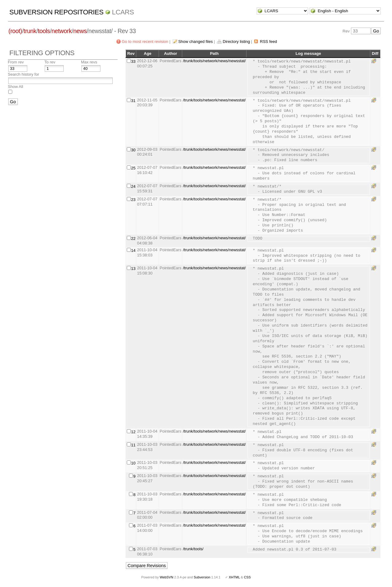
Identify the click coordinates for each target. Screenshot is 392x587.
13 (133, 269)
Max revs (89, 62)
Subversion (202, 577)
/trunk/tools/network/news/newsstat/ (214, 61)
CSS (247, 577)
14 (133, 250)
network (62, 31)
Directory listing (236, 42)
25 (133, 168)
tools (44, 31)
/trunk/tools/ (193, 549)
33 (133, 61)
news (80, 31)
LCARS (123, 12)
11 (133, 445)
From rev (16, 62)
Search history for (24, 74)
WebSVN (166, 577)
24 (133, 186)
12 (133, 432)
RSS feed (269, 42)
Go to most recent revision (145, 42)
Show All (16, 87)
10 (133, 463)
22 (133, 239)
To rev (50, 62)
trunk (30, 31)
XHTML (234, 577)
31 (133, 101)
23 (133, 200)
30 (133, 150)
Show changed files (196, 42)
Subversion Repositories (57, 12)
